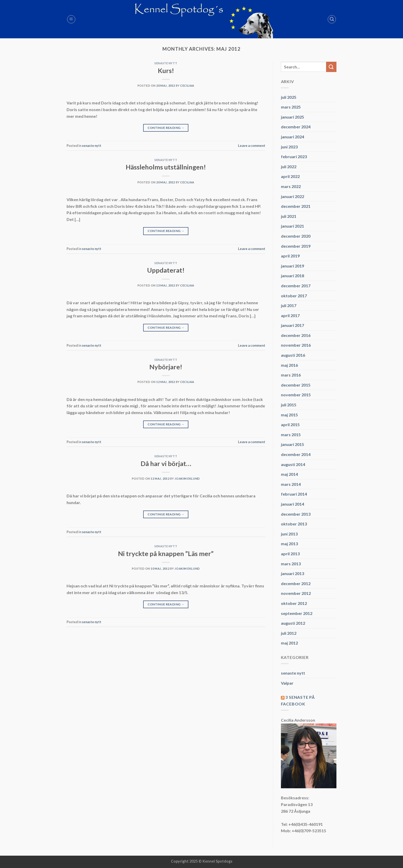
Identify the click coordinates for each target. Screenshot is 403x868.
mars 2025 (291, 107)
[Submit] (331, 67)
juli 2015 (289, 405)
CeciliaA (187, 86)
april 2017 (290, 315)
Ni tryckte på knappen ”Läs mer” (166, 553)
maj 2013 (289, 544)
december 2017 (296, 286)
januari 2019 (292, 266)
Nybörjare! (166, 367)
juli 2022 (289, 167)
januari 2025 (292, 117)
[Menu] (71, 19)
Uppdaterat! (166, 270)
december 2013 (296, 514)
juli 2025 (289, 97)
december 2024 (296, 127)
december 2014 (296, 454)
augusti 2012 (293, 623)
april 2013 (290, 554)
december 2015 (296, 385)
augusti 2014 (293, 464)
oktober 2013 (294, 524)
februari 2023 (294, 156)
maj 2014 (289, 474)
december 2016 (296, 335)
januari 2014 (292, 504)
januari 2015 (292, 444)
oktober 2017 (294, 296)
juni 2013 (289, 534)
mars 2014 (291, 484)
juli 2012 (289, 633)
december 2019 (296, 246)
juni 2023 (289, 147)
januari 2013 (292, 573)
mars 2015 (291, 435)
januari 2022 (292, 196)
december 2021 (296, 206)
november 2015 (296, 395)
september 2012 (297, 613)
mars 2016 (291, 375)
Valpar (287, 683)
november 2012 (296, 593)
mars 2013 (291, 564)
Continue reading (166, 128)
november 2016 (296, 345)
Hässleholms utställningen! (166, 167)
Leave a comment (252, 146)
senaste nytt (166, 63)
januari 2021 (292, 226)
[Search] (332, 19)
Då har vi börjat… (166, 463)
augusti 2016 (293, 355)
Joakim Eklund (187, 478)
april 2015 (290, 424)
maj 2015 (289, 415)
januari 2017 (292, 325)
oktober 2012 (294, 603)
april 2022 (290, 176)
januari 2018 (292, 276)
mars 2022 (291, 186)
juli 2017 (289, 305)
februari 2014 (294, 494)
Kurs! (166, 70)
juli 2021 (289, 216)
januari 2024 (292, 137)
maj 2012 (289, 643)
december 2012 (296, 583)
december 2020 (296, 236)
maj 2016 (289, 365)
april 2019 (290, 256)
